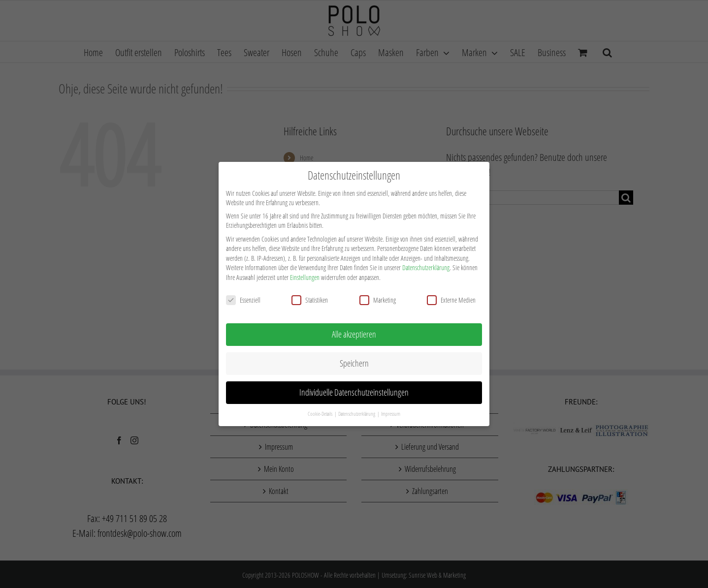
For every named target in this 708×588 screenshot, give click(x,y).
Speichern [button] (354, 361)
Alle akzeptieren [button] (354, 332)
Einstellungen (305, 275)
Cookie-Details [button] (321, 412)
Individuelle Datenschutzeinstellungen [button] (354, 390)
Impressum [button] (391, 412)
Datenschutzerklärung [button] (357, 412)
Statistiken (310, 298)
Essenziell (243, 298)
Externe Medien (451, 298)
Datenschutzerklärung (426, 265)
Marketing (378, 298)
